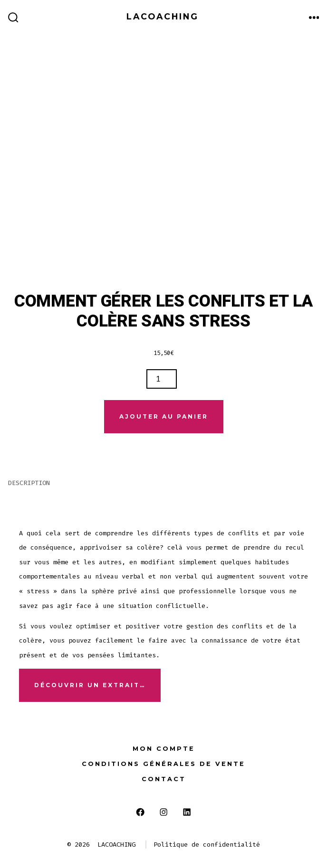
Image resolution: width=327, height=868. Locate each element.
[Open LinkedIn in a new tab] (187, 812)
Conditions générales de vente (163, 764)
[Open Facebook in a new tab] (140, 812)
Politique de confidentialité (207, 845)
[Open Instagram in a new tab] (164, 812)
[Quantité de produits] (162, 379)
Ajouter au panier (164, 416)
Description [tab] (29, 483)
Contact (164, 779)
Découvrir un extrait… (90, 685)
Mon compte (164, 749)
